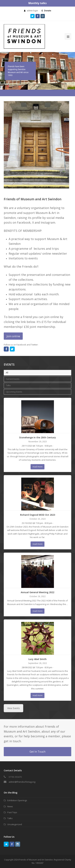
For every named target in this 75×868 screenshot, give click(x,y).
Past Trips (12, 812)
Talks (8, 385)
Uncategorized (15, 824)
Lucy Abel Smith (37, 659)
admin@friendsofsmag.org (22, 782)
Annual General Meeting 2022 (37, 592)
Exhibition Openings (17, 800)
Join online (13, 336)
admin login (32, 11)
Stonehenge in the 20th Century (37, 437)
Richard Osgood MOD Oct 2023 (38, 515)
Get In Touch (37, 752)
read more (37, 467)
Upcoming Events (14, 392)
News (10, 806)
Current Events (13, 379)
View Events (13, 708)
